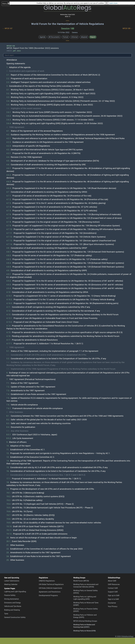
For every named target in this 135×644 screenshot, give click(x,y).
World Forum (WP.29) (81, 581)
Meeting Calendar (11, 584)
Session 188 (68, 28)
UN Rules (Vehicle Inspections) (50, 588)
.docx (19, 51)
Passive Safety (10, 595)
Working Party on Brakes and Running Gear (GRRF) (84, 626)
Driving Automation (12, 599)
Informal (74, 37)
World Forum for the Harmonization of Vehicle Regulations (68, 24)
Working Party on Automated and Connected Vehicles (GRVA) (86, 586)
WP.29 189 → (128, 28)
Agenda (43, 37)
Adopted (84, 37)
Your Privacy (113, 606)
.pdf (14, 51)
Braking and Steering (12, 610)
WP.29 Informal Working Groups (85, 621)
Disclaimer (112, 603)
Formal (65, 37)
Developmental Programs (48, 595)
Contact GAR (113, 588)
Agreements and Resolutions (50, 592)
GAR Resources (114, 584)
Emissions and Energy (12, 603)
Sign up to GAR (114, 595)
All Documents (54, 37)
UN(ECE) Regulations (47, 581)
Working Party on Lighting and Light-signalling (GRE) (85, 598)
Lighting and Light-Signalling (15, 592)
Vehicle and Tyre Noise (13, 606)
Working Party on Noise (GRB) (84, 631)
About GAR (112, 581)
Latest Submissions (12, 581)
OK (107, 3)
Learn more (113, 3)
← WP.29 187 (7, 28)
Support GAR (113, 592)
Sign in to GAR (113, 599)
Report (93, 37)
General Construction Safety (15, 617)
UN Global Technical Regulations (51, 584)
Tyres (6, 614)
